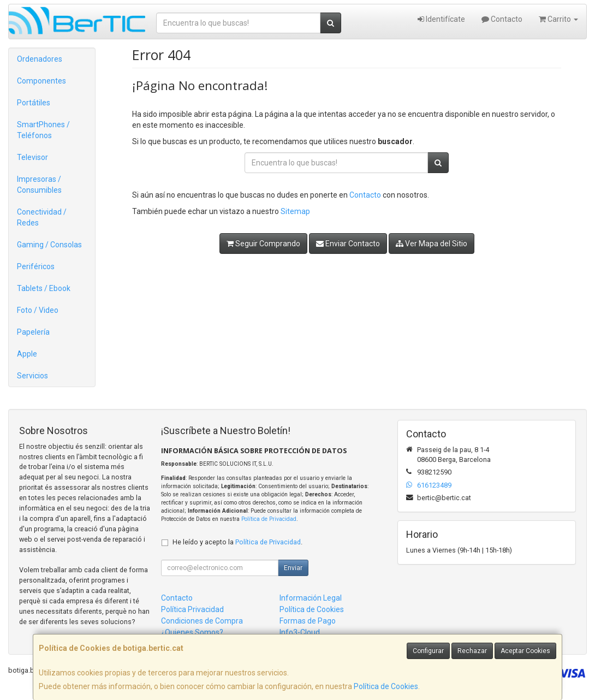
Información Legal (311, 598)
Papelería (33, 332)
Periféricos (36, 266)
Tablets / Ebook (44, 288)
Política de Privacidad (269, 519)
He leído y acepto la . (237, 542)
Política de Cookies (386, 686)
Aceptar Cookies (525, 651)
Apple (27, 354)
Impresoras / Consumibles (39, 185)
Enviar (293, 568)
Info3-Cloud (300, 632)
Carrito (558, 19)
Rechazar (472, 651)
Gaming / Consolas (49, 245)
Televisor (32, 157)
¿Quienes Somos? (192, 632)
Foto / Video (38, 310)
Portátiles (34, 103)
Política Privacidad (192, 609)
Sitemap (295, 211)
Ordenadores (40, 59)
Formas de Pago (308, 621)
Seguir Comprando (263, 244)
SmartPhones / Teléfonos (43, 130)
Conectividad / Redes (42, 217)
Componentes (41, 81)
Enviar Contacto (348, 244)
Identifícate (441, 19)
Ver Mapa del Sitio (432, 244)
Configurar (428, 651)
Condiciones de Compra (202, 621)
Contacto (502, 19)
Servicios (32, 376)
